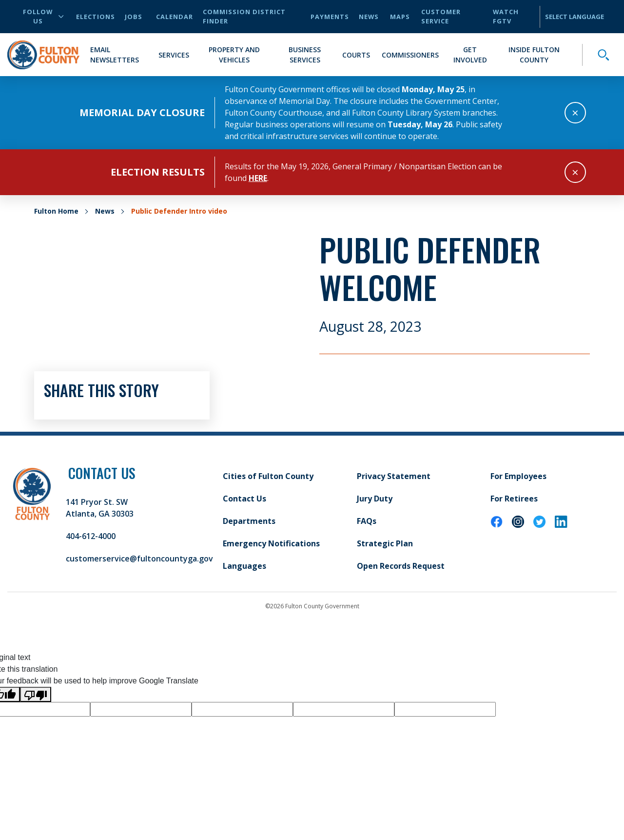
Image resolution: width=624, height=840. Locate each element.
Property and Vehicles (234, 55)
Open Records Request (401, 566)
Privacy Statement (394, 476)
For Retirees (514, 499)
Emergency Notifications (271, 543)
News (369, 17)
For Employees (518, 476)
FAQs (367, 521)
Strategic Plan (385, 543)
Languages (244, 566)
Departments (249, 521)
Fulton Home (56, 211)
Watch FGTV (506, 16)
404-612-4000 (91, 536)
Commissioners (410, 55)
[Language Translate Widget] (578, 17)
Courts (356, 55)
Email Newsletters (115, 55)
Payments (330, 17)
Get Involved (470, 55)
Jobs (134, 17)
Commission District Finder (244, 16)
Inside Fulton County (534, 55)
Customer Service (441, 16)
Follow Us (43, 16)
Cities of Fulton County (268, 476)
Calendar (175, 17)
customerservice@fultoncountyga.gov (139, 559)
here (258, 178)
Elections (96, 17)
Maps (400, 17)
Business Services (305, 55)
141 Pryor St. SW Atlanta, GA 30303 (100, 508)
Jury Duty (375, 499)
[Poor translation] (36, 694)
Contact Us (244, 499)
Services (174, 55)
